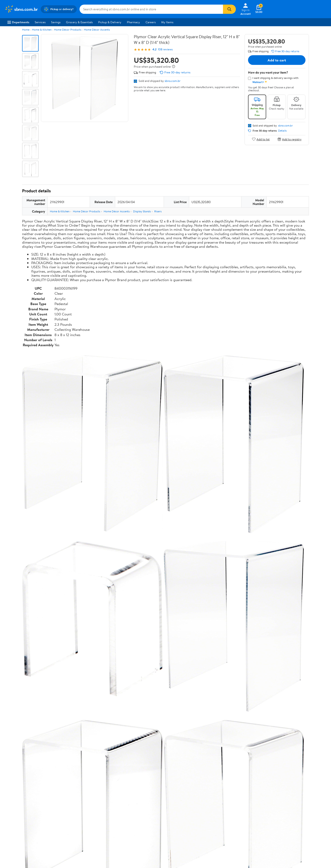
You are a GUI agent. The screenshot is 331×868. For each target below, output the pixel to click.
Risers (158, 211)
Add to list (261, 139)
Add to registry (290, 139)
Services (40, 22)
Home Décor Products (68, 30)
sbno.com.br (173, 81)
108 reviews (165, 49)
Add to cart (277, 60)
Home (26, 30)
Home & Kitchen (42, 30)
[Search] (229, 9)
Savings (56, 22)
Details (282, 131)
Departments (18, 22)
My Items (167, 22)
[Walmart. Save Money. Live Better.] (21, 9)
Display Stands (142, 211)
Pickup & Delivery (110, 22)
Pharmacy (133, 22)
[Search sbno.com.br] (151, 9)
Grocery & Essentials (79, 22)
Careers (151, 22)
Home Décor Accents (97, 30)
